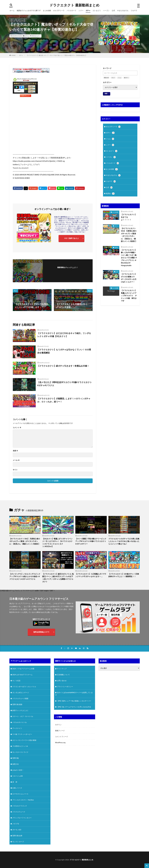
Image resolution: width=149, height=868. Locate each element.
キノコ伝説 (16, 681)
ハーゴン (106, 10)
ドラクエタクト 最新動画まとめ (74, 5)
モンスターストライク (20, 752)
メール (16, 460)
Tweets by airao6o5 (21, 168)
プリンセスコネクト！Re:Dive (23, 800)
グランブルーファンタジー (22, 818)
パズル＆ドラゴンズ (20, 806)
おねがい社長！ (18, 770)
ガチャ (88, 10)
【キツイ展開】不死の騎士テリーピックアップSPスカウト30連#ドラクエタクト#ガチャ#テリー (91, 541)
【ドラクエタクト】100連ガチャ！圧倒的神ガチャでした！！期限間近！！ (124, 575)
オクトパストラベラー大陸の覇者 (24, 740)
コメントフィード (62, 737)
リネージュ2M (18, 776)
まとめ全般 (47, 10)
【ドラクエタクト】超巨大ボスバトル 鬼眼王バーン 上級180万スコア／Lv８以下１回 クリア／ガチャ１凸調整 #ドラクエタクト (58, 578)
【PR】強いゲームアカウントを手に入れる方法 (74, 707)
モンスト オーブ (18, 842)
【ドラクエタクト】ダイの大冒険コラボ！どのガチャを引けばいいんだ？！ (129, 278)
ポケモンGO (17, 830)
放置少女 (16, 764)
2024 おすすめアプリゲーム (22, 675)
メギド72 (16, 824)
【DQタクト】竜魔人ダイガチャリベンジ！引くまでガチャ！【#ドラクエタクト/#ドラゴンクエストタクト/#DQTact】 (57, 543)
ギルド (113, 78)
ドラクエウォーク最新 (20, 698)
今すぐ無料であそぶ (71, 238)
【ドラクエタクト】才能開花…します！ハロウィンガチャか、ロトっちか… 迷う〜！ (64, 400)
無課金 (110, 194)
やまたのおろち (123, 10)
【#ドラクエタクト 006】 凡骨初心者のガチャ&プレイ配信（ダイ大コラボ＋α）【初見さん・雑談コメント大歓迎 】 (129, 235)
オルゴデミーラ (59, 10)
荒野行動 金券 (17, 836)
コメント (17, 428)
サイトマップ (62, 669)
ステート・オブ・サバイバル (23, 716)
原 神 (15, 782)
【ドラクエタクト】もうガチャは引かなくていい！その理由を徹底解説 (64, 351)
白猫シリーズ (17, 788)
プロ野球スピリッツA (20, 746)
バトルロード (71, 10)
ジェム (119, 78)
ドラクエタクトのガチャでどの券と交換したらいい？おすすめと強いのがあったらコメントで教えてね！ (124, 541)
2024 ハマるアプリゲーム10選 (23, 669)
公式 (113, 10)
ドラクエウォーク (19, 812)
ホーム (12, 10)
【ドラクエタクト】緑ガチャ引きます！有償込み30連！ (63, 366)
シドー (81, 10)
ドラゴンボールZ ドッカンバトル (24, 687)
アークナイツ (17, 728)
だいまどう (97, 10)
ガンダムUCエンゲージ (21, 692)
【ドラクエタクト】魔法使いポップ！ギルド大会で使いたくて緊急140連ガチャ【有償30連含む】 (57, 55)
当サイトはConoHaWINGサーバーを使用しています (74, 694)
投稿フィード (60, 731)
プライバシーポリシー (65, 687)
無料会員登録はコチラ (41, 632)
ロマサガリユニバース (20, 794)
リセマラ (134, 10)
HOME (13, 55)
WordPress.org (60, 742)
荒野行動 (16, 758)
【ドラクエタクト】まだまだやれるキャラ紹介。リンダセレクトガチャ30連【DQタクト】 (64, 335)
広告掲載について (63, 675)
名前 (15, 451)
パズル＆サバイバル (20, 722)
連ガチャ (126, 78)
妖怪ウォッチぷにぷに (20, 710)
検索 (106, 94)
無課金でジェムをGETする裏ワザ (29, 10)
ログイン (58, 725)
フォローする (68, 270)
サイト (15, 470)
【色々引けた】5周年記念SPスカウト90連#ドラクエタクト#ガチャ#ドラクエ (65, 384)
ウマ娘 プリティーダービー (22, 734)
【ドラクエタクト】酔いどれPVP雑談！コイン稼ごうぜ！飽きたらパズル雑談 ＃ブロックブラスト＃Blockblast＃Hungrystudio (129, 258)
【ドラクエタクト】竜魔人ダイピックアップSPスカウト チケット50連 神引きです (129, 296)
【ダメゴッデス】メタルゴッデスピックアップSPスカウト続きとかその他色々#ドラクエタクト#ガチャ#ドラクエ (25, 576)
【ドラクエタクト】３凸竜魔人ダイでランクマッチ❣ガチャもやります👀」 (91, 575)
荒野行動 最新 (17, 704)
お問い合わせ (62, 681)
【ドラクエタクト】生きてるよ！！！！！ (129, 217)
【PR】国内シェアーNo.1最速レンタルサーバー (74, 701)
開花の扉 (106, 78)
